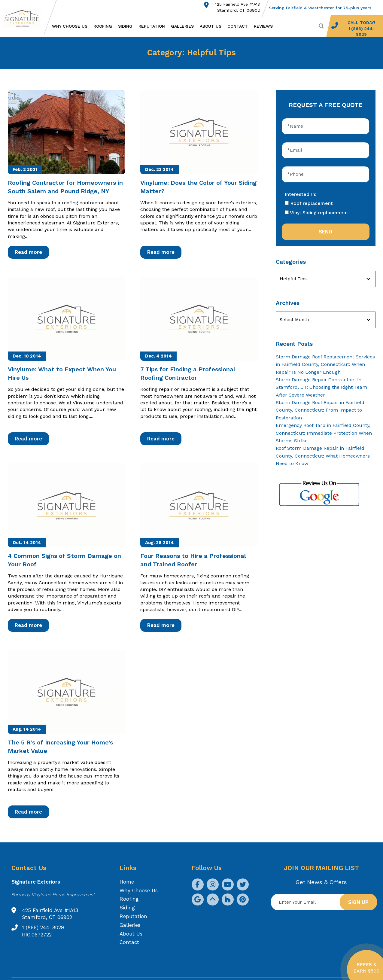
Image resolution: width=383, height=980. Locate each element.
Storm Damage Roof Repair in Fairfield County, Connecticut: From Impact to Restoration (320, 410)
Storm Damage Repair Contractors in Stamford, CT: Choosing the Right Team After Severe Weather (321, 387)
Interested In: (301, 194)
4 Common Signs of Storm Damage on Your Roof (64, 560)
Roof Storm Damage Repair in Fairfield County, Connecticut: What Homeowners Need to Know (323, 456)
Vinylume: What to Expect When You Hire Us (62, 373)
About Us (211, 26)
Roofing (103, 26)
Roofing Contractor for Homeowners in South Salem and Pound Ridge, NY (65, 187)
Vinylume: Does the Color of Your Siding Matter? (198, 187)
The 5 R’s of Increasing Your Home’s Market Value (60, 747)
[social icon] (198, 884)
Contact (238, 26)
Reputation (152, 26)
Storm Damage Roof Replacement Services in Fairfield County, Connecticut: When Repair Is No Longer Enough (325, 364)
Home (127, 882)
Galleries (182, 26)
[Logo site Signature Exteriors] (25, 18)
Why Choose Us (70, 26)
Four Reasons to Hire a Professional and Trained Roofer (193, 560)
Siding (125, 26)
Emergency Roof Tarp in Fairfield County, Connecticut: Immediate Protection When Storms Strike (324, 433)
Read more (28, 252)
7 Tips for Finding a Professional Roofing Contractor (188, 373)
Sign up (358, 902)
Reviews (263, 26)
